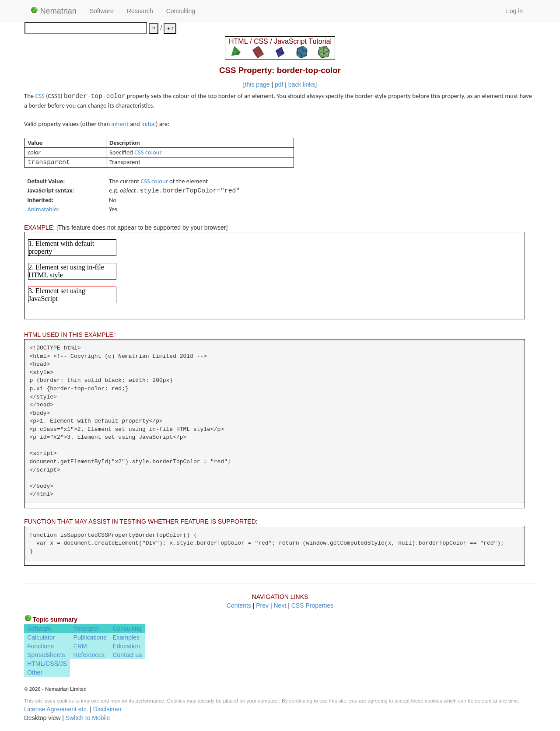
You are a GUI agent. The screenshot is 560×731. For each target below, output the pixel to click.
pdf (279, 84)
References (89, 655)
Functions (40, 646)
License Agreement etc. (56, 709)
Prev (262, 605)
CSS (40, 96)
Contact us (127, 655)
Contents (239, 605)
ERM (80, 646)
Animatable (42, 209)
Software (102, 11)
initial (149, 124)
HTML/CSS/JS (47, 664)
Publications (90, 637)
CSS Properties (312, 605)
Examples (126, 637)
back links (302, 84)
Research (140, 11)
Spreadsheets (46, 655)
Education (126, 646)
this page (257, 84)
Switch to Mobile (88, 718)
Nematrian (54, 11)
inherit (120, 124)
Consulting (181, 11)
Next (280, 605)
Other (35, 672)
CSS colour (148, 152)
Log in (514, 11)
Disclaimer (107, 709)
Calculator (41, 637)
